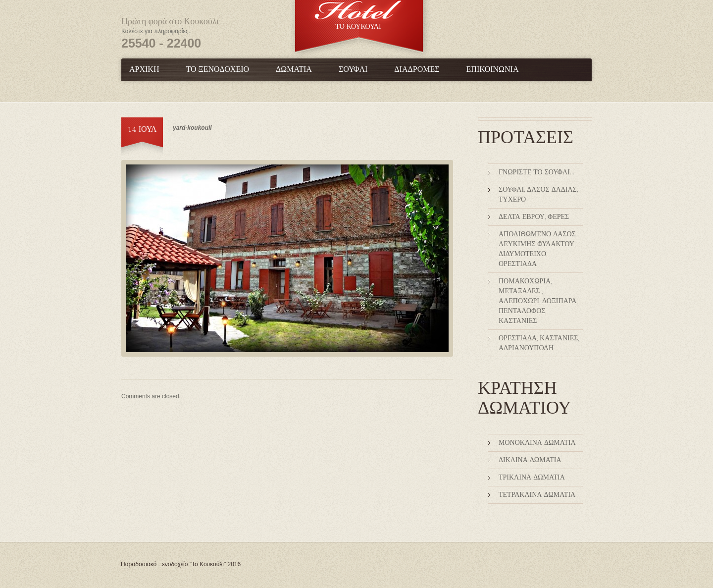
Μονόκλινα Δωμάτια (537, 443)
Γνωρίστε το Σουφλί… (536, 172)
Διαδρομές (417, 70)
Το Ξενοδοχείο (217, 70)
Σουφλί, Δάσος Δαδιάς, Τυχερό (538, 195)
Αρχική (144, 70)
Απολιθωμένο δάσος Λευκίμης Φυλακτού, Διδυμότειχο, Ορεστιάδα (537, 249)
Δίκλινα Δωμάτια (530, 460)
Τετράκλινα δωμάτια (537, 495)
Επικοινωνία (493, 70)
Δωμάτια (294, 70)
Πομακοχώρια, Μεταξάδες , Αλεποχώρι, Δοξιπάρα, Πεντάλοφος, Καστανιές (538, 301)
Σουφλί (353, 70)
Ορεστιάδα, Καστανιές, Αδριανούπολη (539, 343)
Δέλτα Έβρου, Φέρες (534, 217)
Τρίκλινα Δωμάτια (532, 478)
